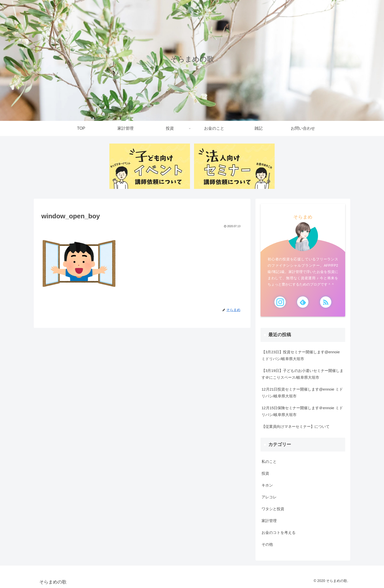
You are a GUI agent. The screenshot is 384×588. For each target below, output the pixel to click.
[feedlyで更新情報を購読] (303, 302)
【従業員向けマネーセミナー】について (296, 426)
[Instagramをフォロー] (280, 302)
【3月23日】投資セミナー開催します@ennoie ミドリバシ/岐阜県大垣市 (301, 355)
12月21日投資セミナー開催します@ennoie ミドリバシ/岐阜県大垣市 (302, 393)
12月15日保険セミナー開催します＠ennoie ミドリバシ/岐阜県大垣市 (302, 411)
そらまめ (303, 217)
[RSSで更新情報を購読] (326, 302)
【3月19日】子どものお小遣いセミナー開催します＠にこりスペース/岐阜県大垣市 (302, 374)
